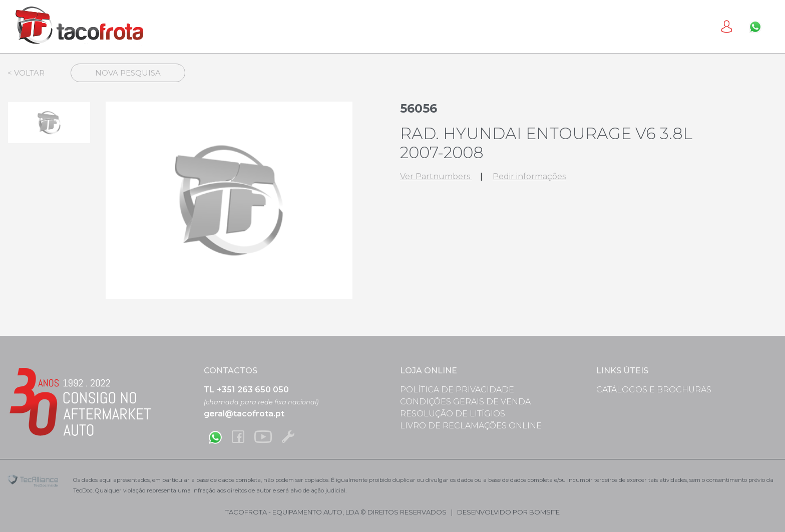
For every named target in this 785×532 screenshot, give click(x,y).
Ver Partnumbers (436, 176)
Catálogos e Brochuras (654, 390)
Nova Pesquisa (128, 73)
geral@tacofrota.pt (244, 414)
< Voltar (26, 73)
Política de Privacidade (457, 390)
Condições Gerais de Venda (465, 402)
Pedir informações (529, 176)
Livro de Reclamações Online (471, 426)
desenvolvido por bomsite (508, 512)
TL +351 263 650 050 (246, 390)
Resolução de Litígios (453, 414)
